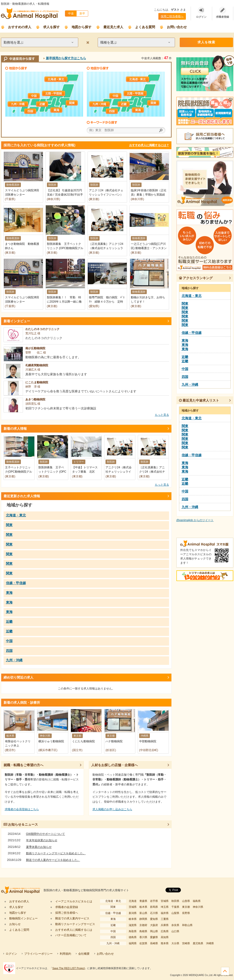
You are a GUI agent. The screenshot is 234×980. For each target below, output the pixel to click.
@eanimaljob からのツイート (195, 520)
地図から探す (82, 27)
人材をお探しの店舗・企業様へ (115, 765)
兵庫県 (165, 925)
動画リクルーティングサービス (75, 924)
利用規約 (65, 954)
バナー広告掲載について (71, 935)
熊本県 (165, 943)
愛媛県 (154, 937)
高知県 (165, 937)
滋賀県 (133, 925)
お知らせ (15, 924)
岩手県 (154, 901)
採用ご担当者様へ (172, 16)
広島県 (165, 931)
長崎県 (154, 943)
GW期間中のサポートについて (46, 834)
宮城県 (165, 901)
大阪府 (154, 925)
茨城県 (133, 907)
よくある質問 (145, 27)
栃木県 (143, 907)
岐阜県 (133, 919)
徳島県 (133, 937)
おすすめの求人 (20, 27)
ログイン (11, 954)
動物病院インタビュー (23, 918)
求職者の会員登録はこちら (22, 809)
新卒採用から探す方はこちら (66, 58)
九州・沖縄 (19, 104)
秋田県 (175, 901)
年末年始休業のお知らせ (42, 840)
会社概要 (84, 954)
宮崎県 (186, 943)
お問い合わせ (177, 27)
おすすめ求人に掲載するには (74, 930)
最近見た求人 (113, 27)
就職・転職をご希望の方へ (23, 765)
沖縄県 (210, 943)
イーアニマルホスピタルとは (74, 901)
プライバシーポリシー (38, 954)
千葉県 (175, 907)
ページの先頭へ (225, 971)
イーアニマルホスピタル (22, 890)
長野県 (186, 913)
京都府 (143, 925)
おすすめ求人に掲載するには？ (149, 145)
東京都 (186, 907)
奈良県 (175, 925)
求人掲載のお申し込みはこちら (112, 809)
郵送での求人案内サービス (72, 918)
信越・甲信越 (54, 93)
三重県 (165, 919)
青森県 (143, 901)
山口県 (175, 931)
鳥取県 (133, 931)
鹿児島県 (198, 943)
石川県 (154, 913)
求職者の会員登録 (67, 907)
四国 (36, 111)
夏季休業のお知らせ (39, 847)
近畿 (48, 104)
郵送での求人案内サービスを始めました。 (53, 860)
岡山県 (154, 931)
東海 (62, 110)
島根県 (143, 931)
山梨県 (175, 913)
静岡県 (143, 919)
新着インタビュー (17, 321)
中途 (71, 13)
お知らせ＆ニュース (21, 824)
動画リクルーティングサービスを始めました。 (56, 853)
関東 (78, 103)
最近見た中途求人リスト (199, 400)
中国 (40, 96)
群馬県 (154, 907)
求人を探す (51, 27)
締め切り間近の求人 (18, 677)
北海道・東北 (56, 79)
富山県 (143, 913)
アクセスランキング (196, 278)
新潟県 (133, 913)
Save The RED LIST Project (69, 968)
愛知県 (154, 919)
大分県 (175, 943)
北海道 (133, 901)
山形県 (186, 901)
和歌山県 (187, 925)
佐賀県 (143, 943)
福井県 (165, 913)
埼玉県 (165, 907)
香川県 (143, 937)
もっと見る (162, 415)
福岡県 (133, 943)
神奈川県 (198, 907)
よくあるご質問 (19, 930)
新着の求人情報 (15, 429)
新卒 (82, 13)
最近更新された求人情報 (22, 496)
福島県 (197, 901)
